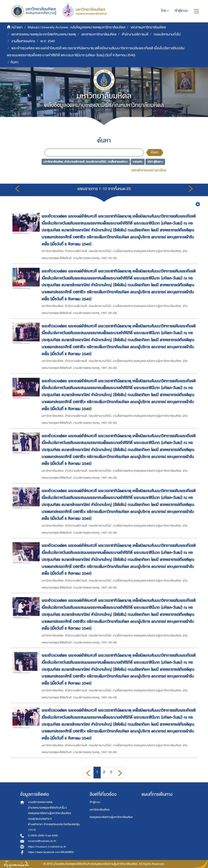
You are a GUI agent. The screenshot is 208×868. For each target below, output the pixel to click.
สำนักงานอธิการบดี (135, 34)
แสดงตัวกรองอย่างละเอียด (149, 170)
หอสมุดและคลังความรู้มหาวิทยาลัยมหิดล (111, 817)
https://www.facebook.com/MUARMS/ (51, 852)
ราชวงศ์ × (138, 162)
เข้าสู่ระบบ (95, 802)
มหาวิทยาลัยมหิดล (100, 810)
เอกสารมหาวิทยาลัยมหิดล (148, 27)
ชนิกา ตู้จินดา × (155, 162)
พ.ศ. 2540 (48, 41)
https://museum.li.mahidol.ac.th (47, 847)
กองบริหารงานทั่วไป (167, 34)
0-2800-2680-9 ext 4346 (43, 836)
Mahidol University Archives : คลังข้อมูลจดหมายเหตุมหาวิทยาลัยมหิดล (77, 27)
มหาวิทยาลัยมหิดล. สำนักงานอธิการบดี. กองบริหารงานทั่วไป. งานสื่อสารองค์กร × (86, 162)
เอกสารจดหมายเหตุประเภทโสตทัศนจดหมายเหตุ (44, 34)
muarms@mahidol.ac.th (42, 841)
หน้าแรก (17, 27)
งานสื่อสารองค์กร (23, 41)
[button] (165, 11)
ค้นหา (155, 152)
